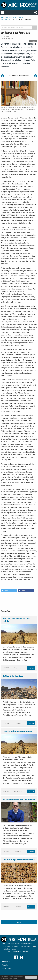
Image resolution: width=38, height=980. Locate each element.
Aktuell (22, 18)
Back (19, 922)
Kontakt (5, 965)
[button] (9, 591)
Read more (31, 668)
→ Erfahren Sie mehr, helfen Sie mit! (15, 951)
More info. (15, 978)
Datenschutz (6, 968)
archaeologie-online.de (9, 18)
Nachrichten (5, 20)
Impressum (6, 962)
